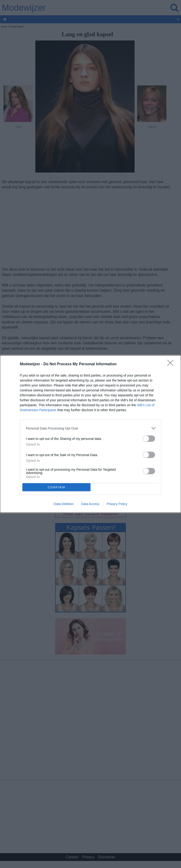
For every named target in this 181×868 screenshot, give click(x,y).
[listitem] (90, 428)
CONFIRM (56, 487)
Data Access (90, 504)
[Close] (172, 364)
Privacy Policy (117, 504)
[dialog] (90, 434)
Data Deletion (64, 504)
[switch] (149, 439)
